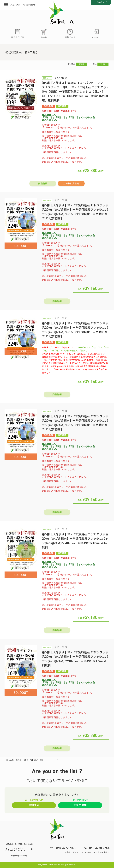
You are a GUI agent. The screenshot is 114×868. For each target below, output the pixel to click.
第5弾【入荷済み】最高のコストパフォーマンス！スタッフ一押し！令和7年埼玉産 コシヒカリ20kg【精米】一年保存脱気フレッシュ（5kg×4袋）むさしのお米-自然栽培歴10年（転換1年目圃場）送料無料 (75, 92)
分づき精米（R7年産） (22, 52)
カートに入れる (71, 183)
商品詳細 (43, 183)
